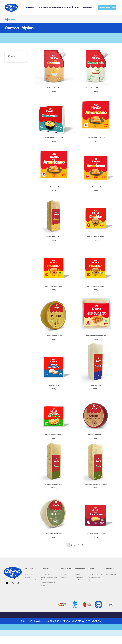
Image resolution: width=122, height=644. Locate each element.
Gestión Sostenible (31, 588)
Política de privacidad (95, 582)
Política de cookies (94, 585)
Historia (28, 585)
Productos (64, 7)
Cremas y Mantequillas (49, 591)
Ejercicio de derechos (95, 588)
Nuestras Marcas (47, 582)
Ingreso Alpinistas (112, 582)
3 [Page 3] (75, 553)
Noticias (64, 585)
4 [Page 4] (78, 553)
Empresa (52, 7)
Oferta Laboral (109, 7)
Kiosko (11, 64)
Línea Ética (78, 588)
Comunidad (79, 7)
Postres (43, 593)
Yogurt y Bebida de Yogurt (49, 585)
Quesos (44, 588)
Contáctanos (94, 7)
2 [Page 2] (71, 553)
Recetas (64, 582)
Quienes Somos (31, 582)
